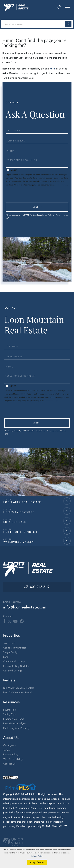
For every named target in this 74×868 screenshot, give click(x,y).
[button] (68, 24)
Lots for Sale (15, 522)
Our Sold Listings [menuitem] (13, 671)
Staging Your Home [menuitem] (14, 719)
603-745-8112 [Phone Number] (40, 587)
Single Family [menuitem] (10, 653)
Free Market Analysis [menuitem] (15, 724)
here (52, 69)
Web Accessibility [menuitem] (13, 759)
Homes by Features (19, 512)
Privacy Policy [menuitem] (11, 755)
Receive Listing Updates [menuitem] (16, 666)
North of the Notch (20, 532)
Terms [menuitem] (6, 750)
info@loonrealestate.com (25, 607)
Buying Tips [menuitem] (9, 710)
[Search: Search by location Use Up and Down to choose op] (37, 24)
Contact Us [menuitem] (9, 764)
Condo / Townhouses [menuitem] (15, 648)
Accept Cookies (37, 862)
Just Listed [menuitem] (9, 643)
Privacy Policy (61, 185)
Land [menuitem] (6, 657)
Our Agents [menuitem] (9, 746)
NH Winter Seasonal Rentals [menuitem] (19, 688)
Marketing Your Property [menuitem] (16, 728)
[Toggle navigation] (68, 8)
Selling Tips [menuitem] (9, 715)
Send (37, 207)
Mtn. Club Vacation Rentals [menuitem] (18, 693)
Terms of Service (62, 215)
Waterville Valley (19, 542)
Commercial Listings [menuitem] (14, 662)
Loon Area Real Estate (22, 502)
